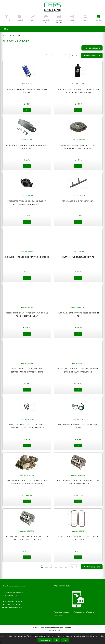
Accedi (72, 18)
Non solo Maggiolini (59, 19)
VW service (7, 18)
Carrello (98, 18)
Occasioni (20, 18)
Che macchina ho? (46, 19)
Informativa (45, 640)
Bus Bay (13, 36)
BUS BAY (8, 41)
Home (5, 36)
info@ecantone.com (14, 608)
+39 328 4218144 (13, 604)
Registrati (85, 18)
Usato (33, 18)
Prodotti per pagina (92, 55)
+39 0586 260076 (13, 601)
